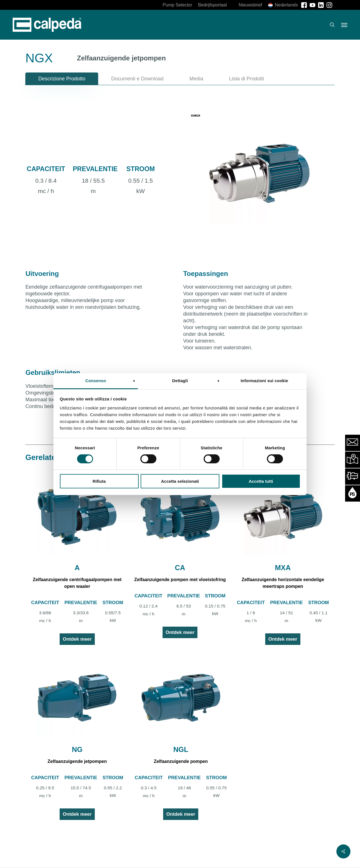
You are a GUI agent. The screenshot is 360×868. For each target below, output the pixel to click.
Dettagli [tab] (180, 380)
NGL (181, 749)
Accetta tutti (261, 481)
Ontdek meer (77, 639)
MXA (283, 568)
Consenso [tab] (95, 380)
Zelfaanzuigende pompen (181, 761)
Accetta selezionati (180, 481)
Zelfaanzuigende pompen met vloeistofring (180, 580)
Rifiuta (99, 481)
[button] (344, 25)
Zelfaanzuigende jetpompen (77, 761)
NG (77, 749)
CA (180, 568)
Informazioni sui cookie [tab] (265, 380)
